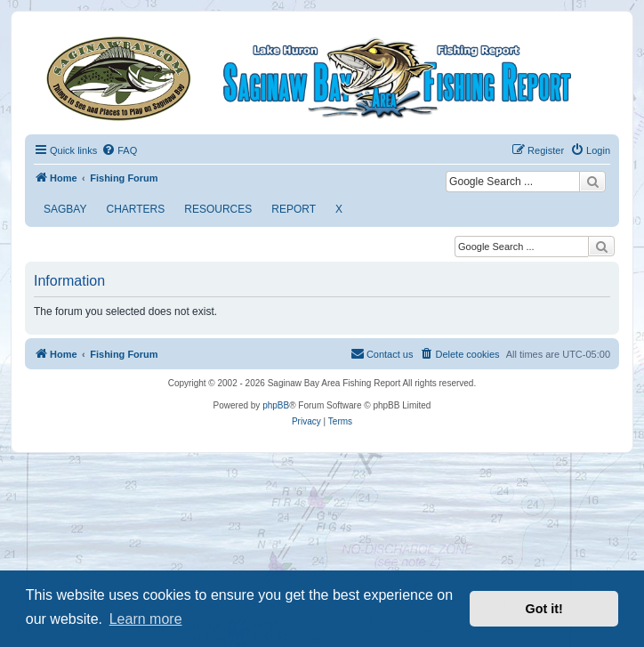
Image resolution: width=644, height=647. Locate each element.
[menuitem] (119, 150)
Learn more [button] (146, 619)
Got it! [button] (544, 609)
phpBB (276, 405)
